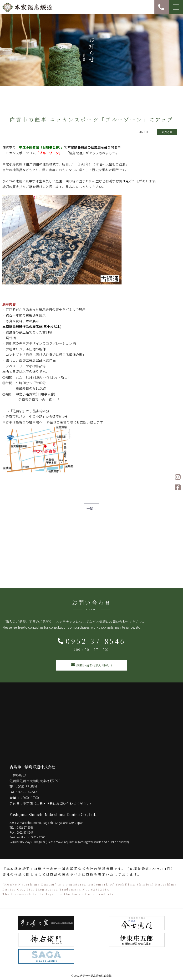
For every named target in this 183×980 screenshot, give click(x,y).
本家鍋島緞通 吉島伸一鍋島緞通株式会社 (27, 7)
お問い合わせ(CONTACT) (91, 665)
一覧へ (91, 508)
